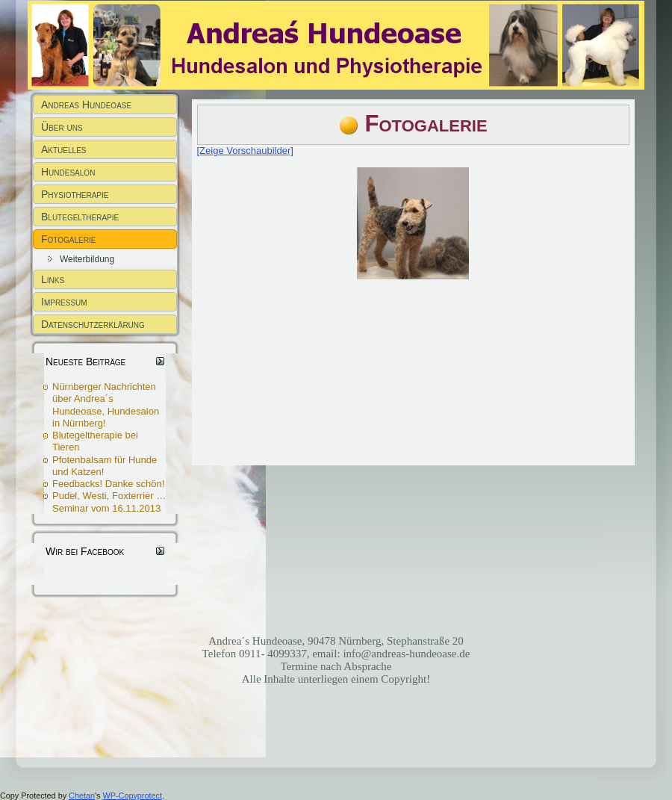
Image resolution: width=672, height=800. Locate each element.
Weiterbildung (87, 259)
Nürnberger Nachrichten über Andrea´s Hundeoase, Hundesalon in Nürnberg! (106, 405)
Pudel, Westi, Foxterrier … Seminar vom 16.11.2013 (109, 502)
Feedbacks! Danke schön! (108, 484)
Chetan (82, 796)
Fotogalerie (426, 124)
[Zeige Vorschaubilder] (245, 151)
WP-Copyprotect (133, 796)
